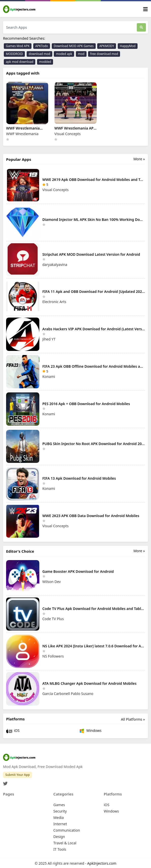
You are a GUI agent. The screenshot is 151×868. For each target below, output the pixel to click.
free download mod (104, 54)
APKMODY (107, 46)
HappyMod (128, 46)
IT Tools (60, 849)
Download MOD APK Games (74, 46)
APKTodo (42, 46)
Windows (90, 731)
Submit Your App (18, 775)
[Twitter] (5, 782)
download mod (39, 54)
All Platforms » (133, 719)
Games (59, 805)
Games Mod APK (18, 46)
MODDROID (14, 54)
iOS (13, 731)
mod (81, 54)
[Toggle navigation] (145, 9)
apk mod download (20, 62)
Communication (67, 830)
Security (60, 811)
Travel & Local (65, 843)
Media (58, 817)
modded (45, 62)
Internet (60, 824)
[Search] (141, 27)
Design (59, 837)
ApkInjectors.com (102, 863)
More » (139, 159)
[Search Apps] (70, 27)
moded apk (64, 54)
